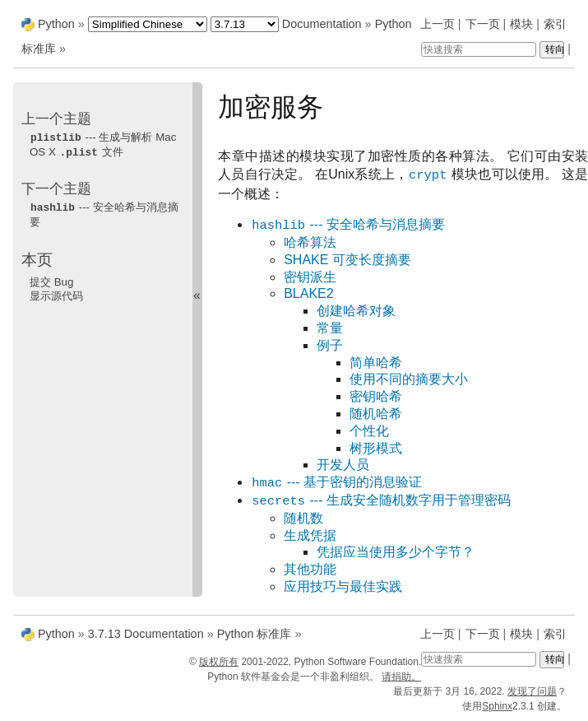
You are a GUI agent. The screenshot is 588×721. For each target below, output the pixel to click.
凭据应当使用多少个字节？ (396, 552)
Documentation (322, 24)
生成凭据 (310, 535)
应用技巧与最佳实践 (343, 586)
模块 (521, 24)
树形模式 (376, 448)
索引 (555, 24)
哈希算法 (310, 242)
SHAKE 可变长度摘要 (347, 260)
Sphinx (497, 706)
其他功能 (310, 569)
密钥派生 (310, 277)
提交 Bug (51, 279)
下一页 (483, 24)
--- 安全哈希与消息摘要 (348, 225)
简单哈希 (376, 363)
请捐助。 (401, 677)
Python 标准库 (255, 634)
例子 (330, 345)
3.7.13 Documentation (146, 634)
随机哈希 (376, 414)
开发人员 (343, 465)
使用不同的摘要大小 (409, 379)
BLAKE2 (308, 293)
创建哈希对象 (356, 311)
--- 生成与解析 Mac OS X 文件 (103, 144)
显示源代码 (56, 293)
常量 (330, 328)
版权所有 (219, 662)
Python (56, 24)
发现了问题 (532, 691)
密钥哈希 (376, 396)
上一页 (438, 24)
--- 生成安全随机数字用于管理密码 (381, 501)
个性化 (369, 431)
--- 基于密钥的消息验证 (336, 483)
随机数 (303, 518)
